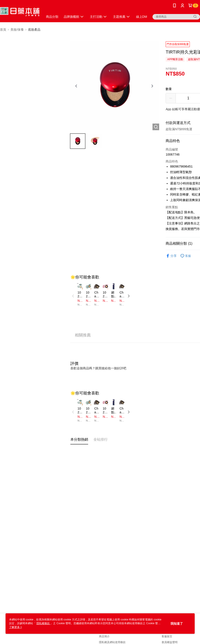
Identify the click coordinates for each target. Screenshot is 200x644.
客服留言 (167, 636)
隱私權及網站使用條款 (112, 642)
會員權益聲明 (170, 642)
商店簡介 (104, 636)
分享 (171, 256)
